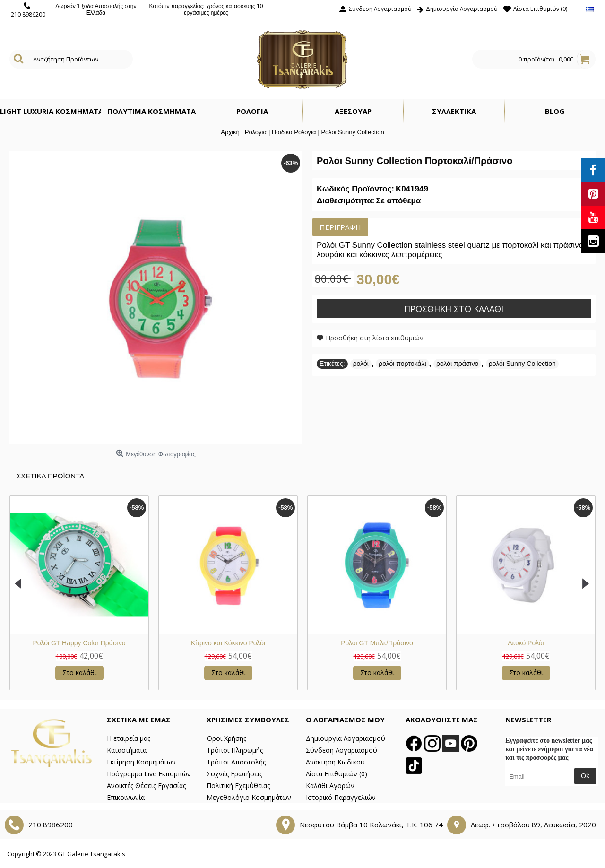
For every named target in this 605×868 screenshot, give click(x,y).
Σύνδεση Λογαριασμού (341, 750)
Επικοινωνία (126, 797)
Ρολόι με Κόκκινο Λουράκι (233, 643)
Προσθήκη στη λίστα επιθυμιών (375, 338)
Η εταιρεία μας (129, 738)
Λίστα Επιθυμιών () (337, 774)
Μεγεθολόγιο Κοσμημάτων (249, 797)
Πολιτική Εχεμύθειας (238, 786)
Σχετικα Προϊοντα (50, 476)
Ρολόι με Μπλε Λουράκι (84, 643)
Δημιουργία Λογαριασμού (346, 738)
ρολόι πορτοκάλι (402, 364)
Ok (585, 776)
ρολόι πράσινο (457, 364)
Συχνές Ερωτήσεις (234, 774)
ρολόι (361, 364)
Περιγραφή (340, 227)
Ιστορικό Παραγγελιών (341, 797)
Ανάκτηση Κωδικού (335, 762)
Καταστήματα (127, 750)
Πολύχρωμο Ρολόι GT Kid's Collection (382, 643)
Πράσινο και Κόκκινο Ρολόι (531, 643)
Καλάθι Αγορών (330, 786)
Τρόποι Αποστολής (236, 762)
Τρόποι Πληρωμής (235, 750)
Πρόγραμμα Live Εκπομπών (149, 774)
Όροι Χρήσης (226, 738)
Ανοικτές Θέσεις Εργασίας (146, 786)
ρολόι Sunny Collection (522, 364)
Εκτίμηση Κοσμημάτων (141, 762)
